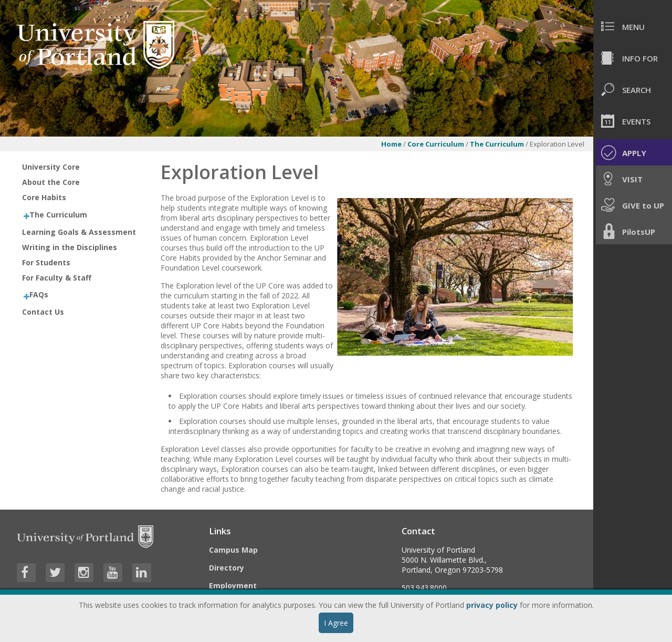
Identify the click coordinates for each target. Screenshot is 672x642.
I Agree (336, 623)
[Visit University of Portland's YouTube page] (113, 573)
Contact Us (43, 312)
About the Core (51, 182)
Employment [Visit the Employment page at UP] (233, 586)
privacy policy (492, 605)
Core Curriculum (436, 144)
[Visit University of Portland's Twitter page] (55, 573)
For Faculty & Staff (57, 278)
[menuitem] (633, 26)
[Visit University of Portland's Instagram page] (84, 573)
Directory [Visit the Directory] (227, 568)
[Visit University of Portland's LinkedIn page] (142, 573)
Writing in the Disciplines (70, 247)
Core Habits (44, 197)
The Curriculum (498, 144)
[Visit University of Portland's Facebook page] (26, 573)
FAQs (39, 294)
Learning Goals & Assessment (79, 232)
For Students (46, 262)
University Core (51, 167)
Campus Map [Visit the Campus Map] (233, 550)
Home (391, 144)
